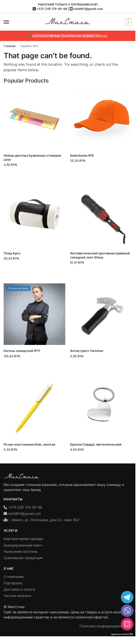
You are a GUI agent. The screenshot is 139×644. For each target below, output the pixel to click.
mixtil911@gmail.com (88, 9)
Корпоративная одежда (23, 539)
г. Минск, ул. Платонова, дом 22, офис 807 (44, 520)
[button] (128, 22)
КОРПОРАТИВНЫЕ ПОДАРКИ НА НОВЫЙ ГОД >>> (70, 36)
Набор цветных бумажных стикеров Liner (33, 157)
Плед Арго (12, 253)
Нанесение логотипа (21, 551)
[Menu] (11, 22)
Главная (10, 46)
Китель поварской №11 (22, 351)
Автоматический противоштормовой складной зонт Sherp (100, 255)
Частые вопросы (17, 596)
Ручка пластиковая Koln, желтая (29, 444)
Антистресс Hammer (87, 351)
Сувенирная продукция (23, 558)
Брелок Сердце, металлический (96, 444)
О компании (14, 577)
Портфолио (13, 583)
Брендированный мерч (23, 545)
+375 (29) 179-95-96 (52, 9)
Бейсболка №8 (82, 155)
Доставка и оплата (19, 589)
